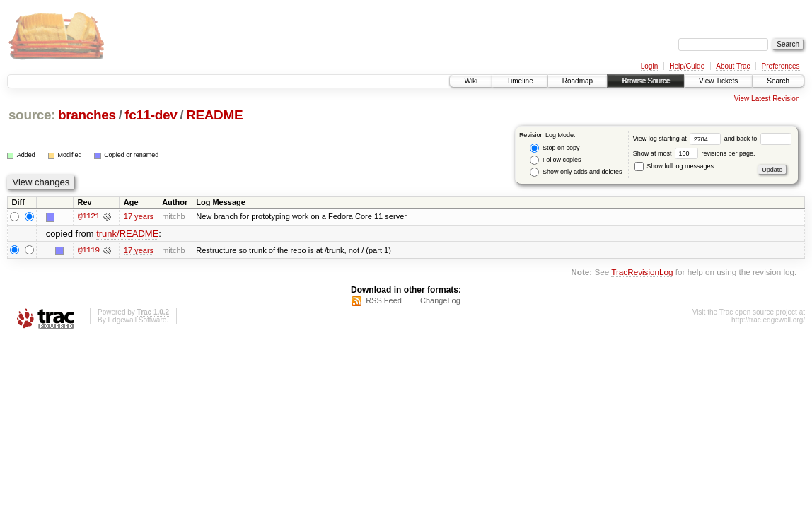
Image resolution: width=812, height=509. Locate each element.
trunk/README (127, 234)
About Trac (733, 66)
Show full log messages (674, 166)
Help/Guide (687, 66)
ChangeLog (440, 300)
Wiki (471, 81)
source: (32, 115)
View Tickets (718, 81)
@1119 (88, 250)
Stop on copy (555, 148)
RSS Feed (384, 300)
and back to (758, 139)
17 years (139, 216)
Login (649, 66)
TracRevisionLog (642, 272)
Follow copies (555, 160)
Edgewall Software (137, 320)
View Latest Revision (767, 99)
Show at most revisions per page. (694, 153)
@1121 (88, 216)
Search (778, 81)
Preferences (781, 66)
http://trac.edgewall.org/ (768, 320)
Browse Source (646, 81)
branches (87, 115)
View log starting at (679, 139)
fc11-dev (151, 115)
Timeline (520, 81)
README (214, 115)
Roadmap (578, 81)
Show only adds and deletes (576, 172)
